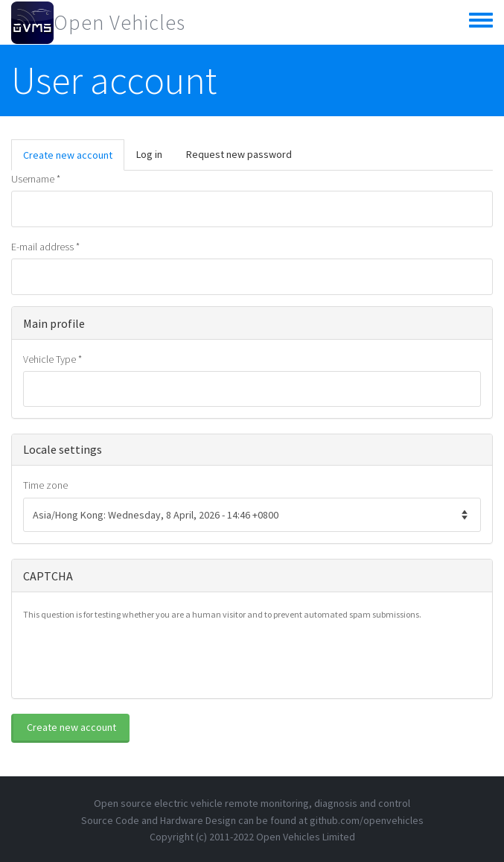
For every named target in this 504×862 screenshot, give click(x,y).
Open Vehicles (119, 22)
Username (36, 179)
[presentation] (136, 658)
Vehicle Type (52, 359)
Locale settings (63, 449)
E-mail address (45, 247)
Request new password (239, 154)
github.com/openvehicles (367, 820)
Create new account (74, 159)
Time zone (45, 485)
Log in (149, 154)
